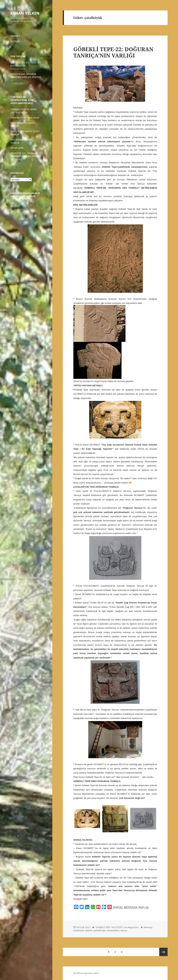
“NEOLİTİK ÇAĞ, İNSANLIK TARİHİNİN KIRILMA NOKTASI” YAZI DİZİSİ (26, 156)
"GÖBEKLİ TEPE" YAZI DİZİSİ (109, 927)
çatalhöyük (79, 930)
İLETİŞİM (15, 41)
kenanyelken (113, 930)
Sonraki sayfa (163, 952)
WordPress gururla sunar (86, 973)
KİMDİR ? (15, 36)
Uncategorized (131, 927)
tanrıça (124, 930)
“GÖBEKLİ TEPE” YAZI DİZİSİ (25, 118)
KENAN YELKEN (25, 13)
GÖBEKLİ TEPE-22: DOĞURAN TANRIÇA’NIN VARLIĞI (113, 52)
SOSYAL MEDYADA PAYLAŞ (131, 907)
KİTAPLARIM (17, 148)
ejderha (89, 930)
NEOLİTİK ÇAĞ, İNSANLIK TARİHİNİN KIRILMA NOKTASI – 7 (26, 77)
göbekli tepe (100, 930)
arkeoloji (148, 927)
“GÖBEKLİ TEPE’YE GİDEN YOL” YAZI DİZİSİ (24, 111)
